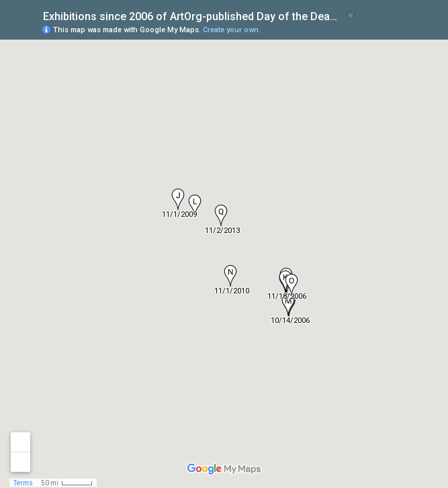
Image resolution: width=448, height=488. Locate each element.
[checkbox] (351, 15)
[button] (178, 199)
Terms (23, 483)
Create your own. (232, 30)
